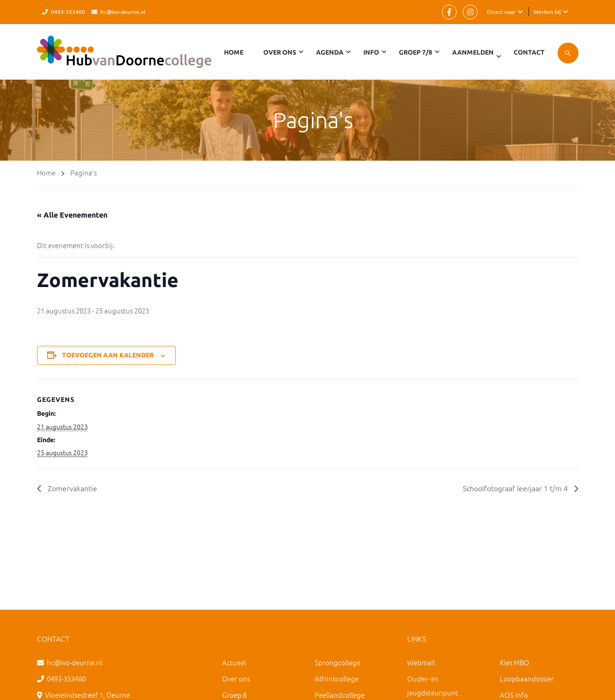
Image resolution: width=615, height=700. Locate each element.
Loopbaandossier (527, 678)
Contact (529, 52)
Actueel (234, 662)
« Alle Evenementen (72, 215)
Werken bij (547, 12)
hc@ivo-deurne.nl (123, 12)
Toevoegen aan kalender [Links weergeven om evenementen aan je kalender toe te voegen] (108, 355)
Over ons (236, 678)
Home (234, 52)
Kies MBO (515, 662)
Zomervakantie (71, 488)
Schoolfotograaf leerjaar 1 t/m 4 (516, 488)
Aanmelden (473, 52)
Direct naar (501, 12)
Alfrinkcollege (337, 678)
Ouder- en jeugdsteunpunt (433, 685)
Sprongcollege (338, 662)
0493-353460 (68, 12)
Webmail (421, 662)
